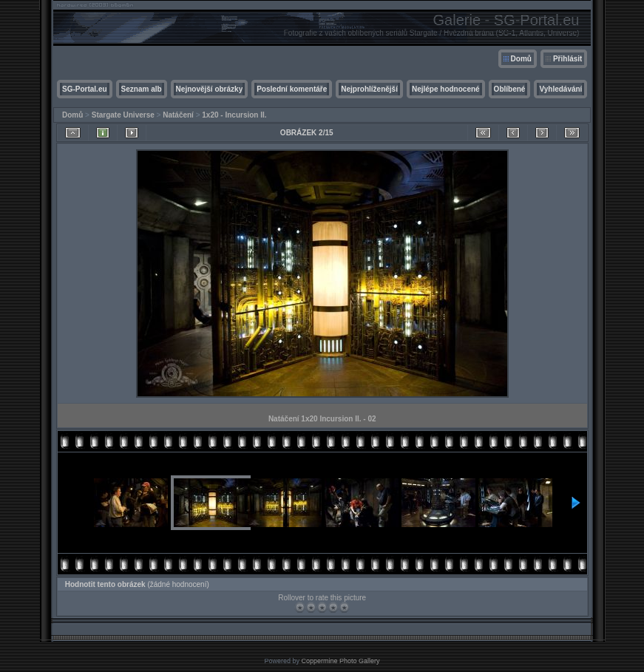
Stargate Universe (123, 115)
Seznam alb (142, 89)
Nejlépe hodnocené (446, 89)
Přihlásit (567, 59)
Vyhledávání (560, 89)
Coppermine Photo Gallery (340, 661)
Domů (521, 59)
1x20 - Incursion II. (234, 115)
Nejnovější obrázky (210, 89)
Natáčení (178, 115)
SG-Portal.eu (85, 89)
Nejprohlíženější (369, 89)
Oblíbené (510, 89)
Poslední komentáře (292, 89)
